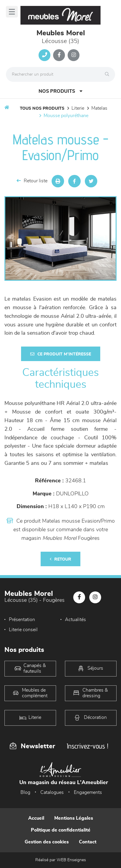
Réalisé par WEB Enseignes (61, 860)
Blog (25, 792)
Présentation (22, 620)
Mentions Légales (74, 818)
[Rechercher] (109, 74)
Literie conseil (23, 630)
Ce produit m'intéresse (61, 354)
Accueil (36, 818)
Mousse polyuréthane (66, 116)
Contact (88, 842)
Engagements (88, 792)
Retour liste (32, 181)
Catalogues (52, 792)
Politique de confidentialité (61, 830)
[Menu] (12, 12)
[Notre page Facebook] (59, 55)
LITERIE (78, 108)
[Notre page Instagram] (74, 55)
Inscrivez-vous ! (87, 746)
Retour (60, 559)
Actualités (75, 620)
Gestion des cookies (47, 842)
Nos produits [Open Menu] (60, 91)
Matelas (99, 108)
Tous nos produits (42, 108)
